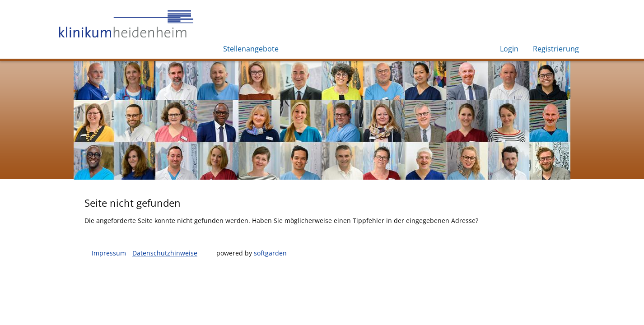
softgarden (270, 253)
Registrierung (556, 49)
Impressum (109, 253)
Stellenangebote (251, 49)
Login (509, 49)
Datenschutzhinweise (165, 253)
